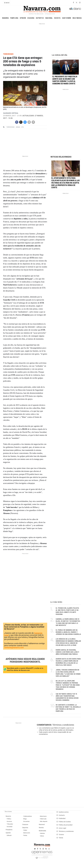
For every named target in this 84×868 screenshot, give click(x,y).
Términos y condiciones (63, 725)
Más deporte (44, 821)
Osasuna (31, 18)
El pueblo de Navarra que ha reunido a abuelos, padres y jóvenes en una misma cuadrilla (68, 632)
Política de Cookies (65, 822)
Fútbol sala (43, 819)
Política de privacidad (66, 825)
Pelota (25, 835)
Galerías (42, 833)
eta (23, 127)
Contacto (62, 815)
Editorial (9, 835)
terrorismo (10, 127)
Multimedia (77, 18)
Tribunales (10, 824)
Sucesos (9, 821)
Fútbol (25, 830)
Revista (57, 18)
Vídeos (42, 836)
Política (9, 819)
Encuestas (26, 821)
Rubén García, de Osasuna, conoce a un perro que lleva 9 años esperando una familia (67, 652)
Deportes (40, 18)
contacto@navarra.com (14, 648)
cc (49, 849)
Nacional (49, 18)
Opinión (23, 18)
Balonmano (43, 816)
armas (18, 127)
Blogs (25, 819)
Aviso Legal (62, 828)
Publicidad (62, 818)
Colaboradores (28, 816)
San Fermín (66, 18)
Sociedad (9, 827)
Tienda (61, 838)
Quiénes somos (64, 812)
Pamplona (14, 18)
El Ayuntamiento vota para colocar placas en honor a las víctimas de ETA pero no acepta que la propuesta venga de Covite (65, 183)
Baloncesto (27, 833)
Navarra (5, 18)
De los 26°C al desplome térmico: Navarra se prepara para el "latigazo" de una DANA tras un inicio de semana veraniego (68, 685)
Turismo (61, 835)
